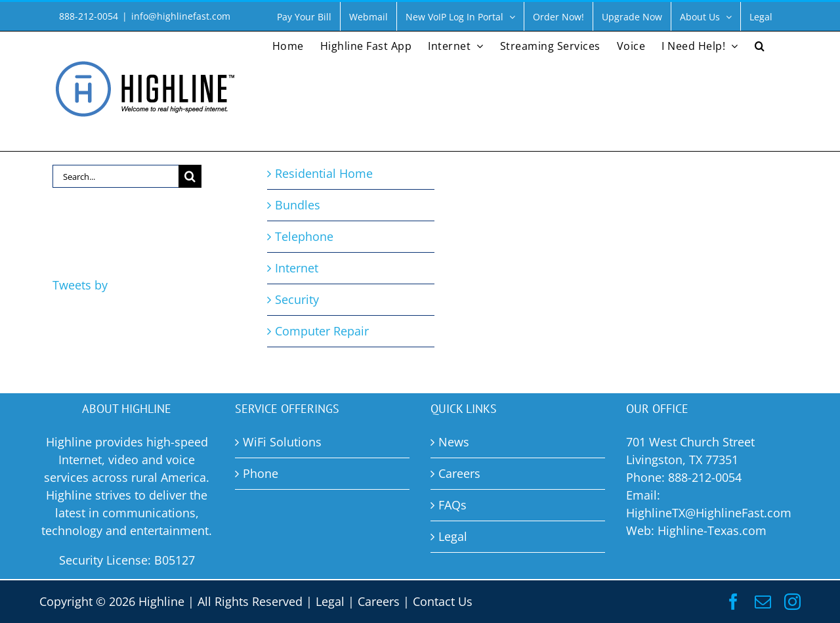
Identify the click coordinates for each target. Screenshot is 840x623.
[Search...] (115, 176)
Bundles (298, 205)
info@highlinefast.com (181, 16)
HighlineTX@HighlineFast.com (709, 513)
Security (297, 299)
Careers (379, 601)
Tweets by (80, 285)
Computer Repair (322, 331)
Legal (330, 601)
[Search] (190, 176)
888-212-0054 (705, 477)
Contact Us (443, 601)
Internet (297, 268)
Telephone (304, 236)
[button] (760, 45)
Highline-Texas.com (712, 530)
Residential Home (324, 173)
